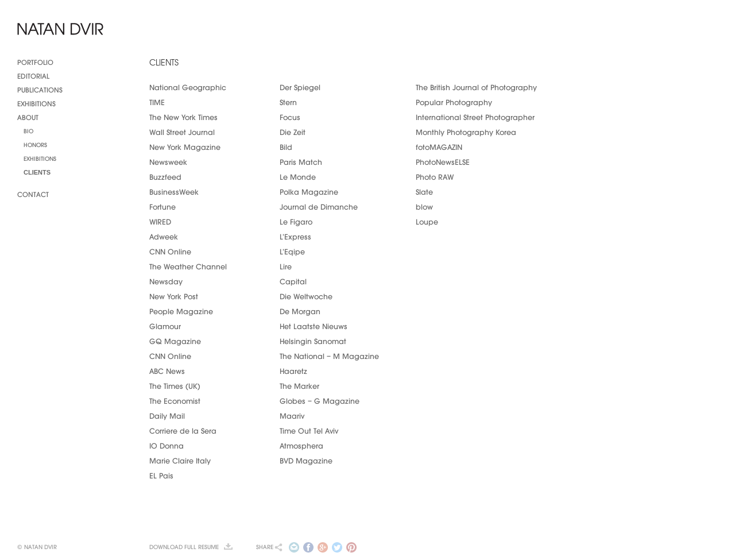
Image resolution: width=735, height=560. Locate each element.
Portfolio (35, 61)
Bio (28, 130)
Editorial (33, 75)
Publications (40, 89)
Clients (37, 172)
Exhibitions (36, 103)
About (28, 117)
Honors (35, 144)
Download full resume (184, 547)
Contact (33, 194)
